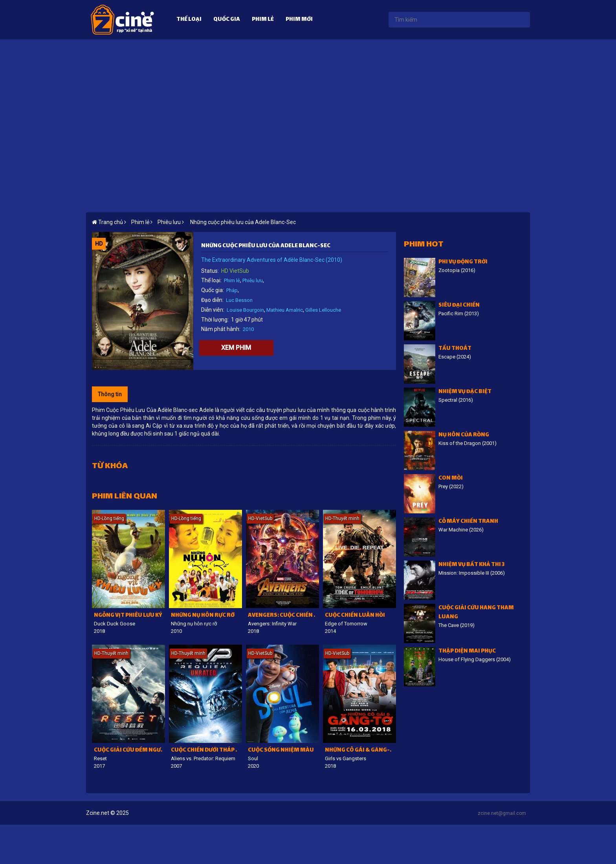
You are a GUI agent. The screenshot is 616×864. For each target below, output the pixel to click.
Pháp (232, 290)
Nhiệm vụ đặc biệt (465, 392)
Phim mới (299, 20)
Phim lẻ (263, 20)
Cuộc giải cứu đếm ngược (129, 751)
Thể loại (189, 20)
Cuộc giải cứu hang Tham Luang (476, 613)
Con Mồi (451, 479)
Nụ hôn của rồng (464, 435)
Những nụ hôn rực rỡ (203, 616)
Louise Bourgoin (245, 310)
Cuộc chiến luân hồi (355, 616)
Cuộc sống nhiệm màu (281, 751)
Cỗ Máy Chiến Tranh (468, 522)
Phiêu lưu (253, 280)
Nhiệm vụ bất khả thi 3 (471, 565)
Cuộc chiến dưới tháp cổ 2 (206, 751)
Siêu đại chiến (459, 306)
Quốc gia (227, 20)
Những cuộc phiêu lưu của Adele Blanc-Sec (242, 222)
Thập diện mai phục (467, 652)
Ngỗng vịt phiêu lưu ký (128, 616)
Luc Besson (239, 300)
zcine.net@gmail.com (502, 813)
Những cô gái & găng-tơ (360, 751)
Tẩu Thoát (455, 349)
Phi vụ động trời (463, 262)
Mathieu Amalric (285, 310)
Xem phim (236, 348)
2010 (248, 329)
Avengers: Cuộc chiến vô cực (283, 616)
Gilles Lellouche (323, 310)
